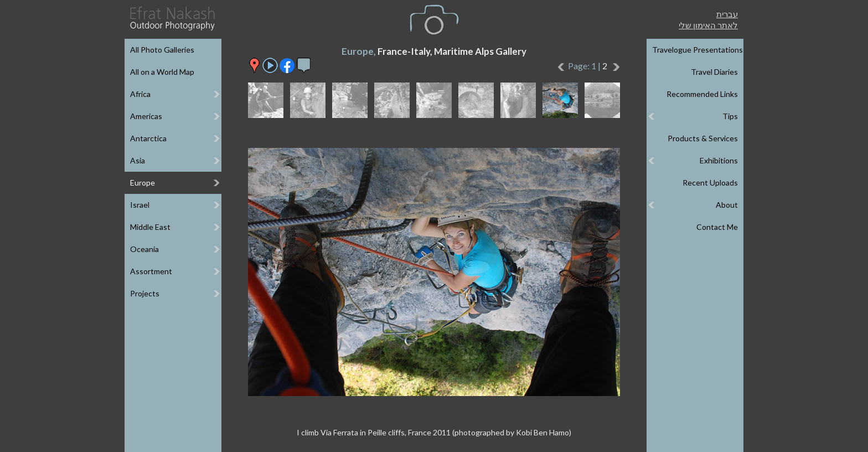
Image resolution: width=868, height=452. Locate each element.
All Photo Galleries (162, 50)
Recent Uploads (710, 183)
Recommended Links (702, 94)
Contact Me (717, 227)
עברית (727, 14)
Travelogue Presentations (697, 50)
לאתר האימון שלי (708, 25)
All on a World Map (162, 72)
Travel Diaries (714, 72)
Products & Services (703, 138)
